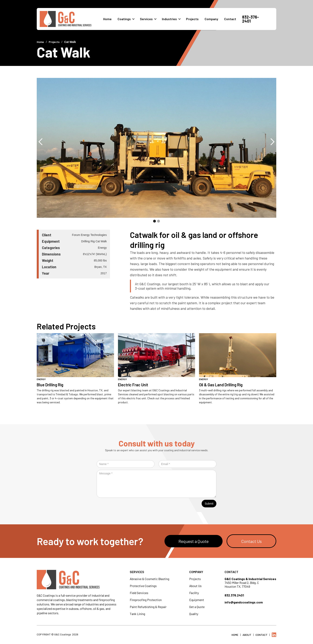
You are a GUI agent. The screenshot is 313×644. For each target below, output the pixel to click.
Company (211, 19)
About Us (195, 586)
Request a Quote (194, 541)
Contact (230, 19)
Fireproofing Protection (146, 600)
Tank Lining (137, 614)
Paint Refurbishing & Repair (148, 607)
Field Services (139, 593)
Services (146, 19)
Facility (194, 593)
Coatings (124, 19)
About (247, 635)
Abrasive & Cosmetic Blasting (150, 579)
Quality (194, 614)
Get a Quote (197, 607)
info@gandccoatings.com (244, 602)
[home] (71, 19)
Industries (169, 19)
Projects (192, 19)
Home (107, 19)
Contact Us (251, 541)
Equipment (197, 600)
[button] (128, 19)
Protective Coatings (143, 586)
